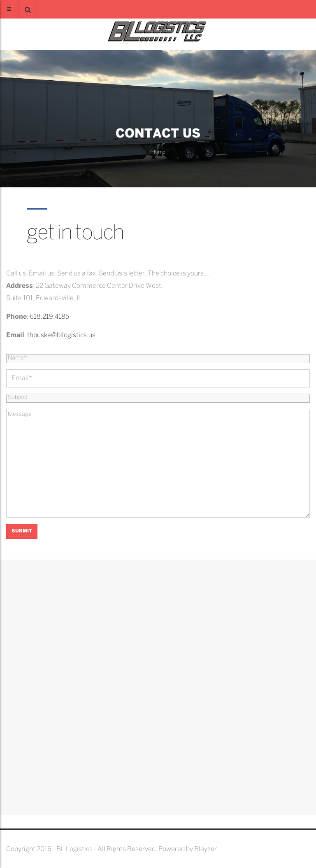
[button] (28, 9)
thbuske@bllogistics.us (61, 335)
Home (158, 152)
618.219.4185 (49, 317)
